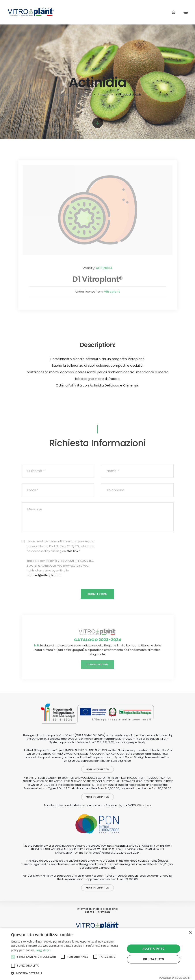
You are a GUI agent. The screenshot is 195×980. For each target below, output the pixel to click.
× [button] (190, 933)
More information (97, 769)
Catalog (86, 94)
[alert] (97, 954)
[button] (67, 973)
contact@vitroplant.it (44, 575)
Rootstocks (106, 94)
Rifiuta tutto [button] (154, 959)
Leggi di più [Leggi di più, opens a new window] (43, 950)
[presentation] (140, 548)
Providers (104, 912)
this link (72, 551)
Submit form (97, 594)
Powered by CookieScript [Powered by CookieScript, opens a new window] (175, 978)
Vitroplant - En (64, 94)
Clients (89, 912)
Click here (144, 805)
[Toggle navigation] (186, 12)
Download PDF (98, 664)
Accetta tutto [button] (154, 949)
